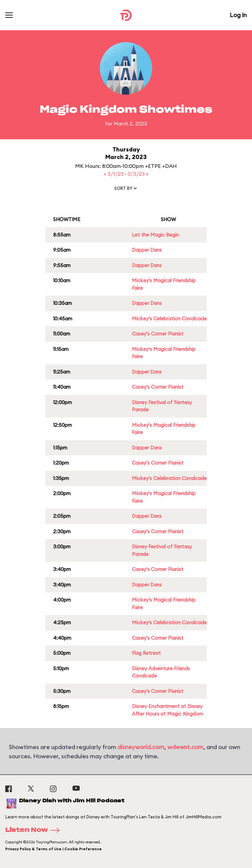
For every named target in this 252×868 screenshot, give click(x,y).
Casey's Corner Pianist (158, 334)
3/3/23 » (138, 174)
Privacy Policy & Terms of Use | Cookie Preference (53, 849)
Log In (238, 15)
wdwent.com (185, 747)
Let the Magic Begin (155, 235)
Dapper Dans (147, 250)
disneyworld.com (141, 747)
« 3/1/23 (114, 174)
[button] (126, 190)
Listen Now (34, 830)
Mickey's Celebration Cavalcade (169, 319)
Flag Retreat (146, 653)
